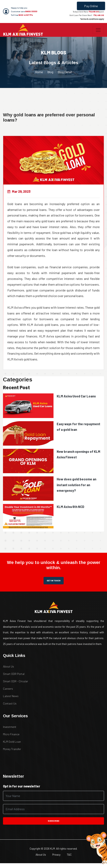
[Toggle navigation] (98, 30)
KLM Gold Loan (12, 742)
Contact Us (10, 703)
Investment (10, 727)
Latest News (11, 696)
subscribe (53, 821)
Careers (8, 689)
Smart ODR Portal (14, 674)
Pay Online (91, 6)
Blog (50, 72)
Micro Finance (11, 734)
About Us (8, 666)
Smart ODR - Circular (16, 681)
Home (39, 72)
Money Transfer (12, 749)
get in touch (54, 581)
